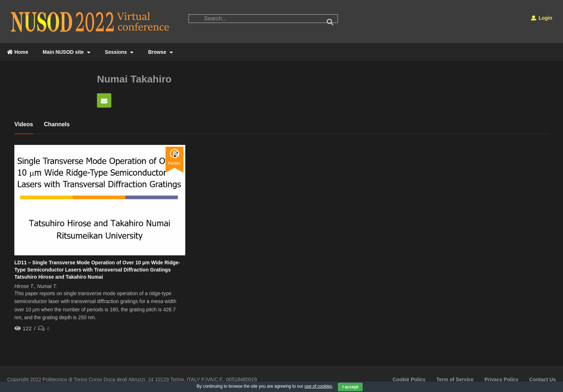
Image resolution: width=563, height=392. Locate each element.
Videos (24, 124)
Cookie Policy (409, 379)
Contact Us (543, 379)
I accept (350, 387)
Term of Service (455, 379)
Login (542, 18)
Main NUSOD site (67, 52)
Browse (160, 52)
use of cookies (318, 386)
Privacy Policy (501, 379)
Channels (57, 124)
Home (18, 52)
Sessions (119, 52)
